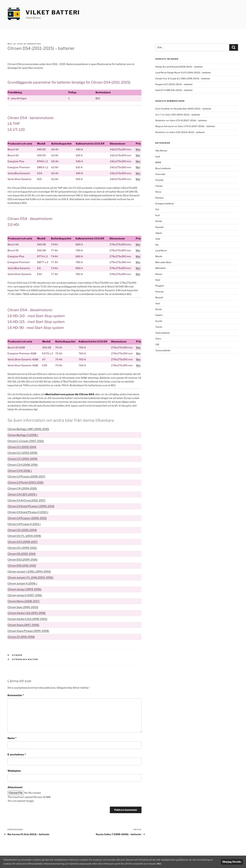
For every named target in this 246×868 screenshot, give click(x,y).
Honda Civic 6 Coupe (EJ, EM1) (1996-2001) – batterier (183, 78)
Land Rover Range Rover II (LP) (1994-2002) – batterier (183, 72)
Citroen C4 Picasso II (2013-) (24, 524)
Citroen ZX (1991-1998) (21, 637)
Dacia (158, 192)
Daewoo (159, 198)
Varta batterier (163, 333)
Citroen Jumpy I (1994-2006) (24, 589)
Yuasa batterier (163, 350)
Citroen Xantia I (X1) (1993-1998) (27, 613)
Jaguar (159, 233)
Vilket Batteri (53, 12)
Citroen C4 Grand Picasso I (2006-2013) (31, 506)
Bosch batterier (163, 168)
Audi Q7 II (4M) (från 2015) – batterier (174, 90)
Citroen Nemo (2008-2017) (24, 601)
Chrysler (159, 180)
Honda (159, 221)
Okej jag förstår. (232, 862)
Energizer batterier (165, 203)
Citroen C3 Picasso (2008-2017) (26, 476)
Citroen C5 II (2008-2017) (23, 542)
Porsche (159, 292)
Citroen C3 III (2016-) (20, 471)
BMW (158, 162)
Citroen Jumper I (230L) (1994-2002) (29, 572)
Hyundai (159, 227)
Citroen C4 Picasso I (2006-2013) (27, 518)
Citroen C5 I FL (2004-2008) (24, 536)
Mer (138, 149)
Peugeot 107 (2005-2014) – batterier (174, 84)
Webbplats (14, 771)
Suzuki (159, 321)
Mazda (159, 256)
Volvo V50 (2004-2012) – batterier (183, 115)
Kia (157, 245)
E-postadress (17, 755)
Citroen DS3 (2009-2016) (23, 560)
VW (157, 344)
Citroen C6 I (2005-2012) (22, 548)
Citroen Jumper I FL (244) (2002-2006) (30, 577)
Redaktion (34, 44)
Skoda (159, 309)
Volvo (158, 339)
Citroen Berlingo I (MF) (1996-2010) (28, 429)
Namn (12, 738)
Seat (158, 303)
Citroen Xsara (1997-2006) (23, 625)
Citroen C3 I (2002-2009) (23, 459)
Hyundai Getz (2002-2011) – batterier (193, 109)
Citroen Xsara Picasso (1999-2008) (28, 631)
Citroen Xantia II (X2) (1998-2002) (27, 619)
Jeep (158, 239)
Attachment (15, 787)
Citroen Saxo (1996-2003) (23, 607)
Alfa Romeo (161, 151)
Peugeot (160, 286)
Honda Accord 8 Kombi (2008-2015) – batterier (179, 67)
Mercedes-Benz (163, 262)
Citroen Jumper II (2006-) (22, 583)
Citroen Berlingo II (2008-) (23, 435)
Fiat (157, 209)
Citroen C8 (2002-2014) (22, 554)
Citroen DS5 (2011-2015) (22, 566)
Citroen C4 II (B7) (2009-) (22, 494)
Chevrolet (160, 174)
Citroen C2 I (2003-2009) (23, 453)
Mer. (166, 864)
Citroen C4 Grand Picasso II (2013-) (28, 512)
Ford (158, 215)
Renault (159, 297)
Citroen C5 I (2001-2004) (22, 530)
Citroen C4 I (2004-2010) (22, 488)
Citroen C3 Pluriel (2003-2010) (25, 482)
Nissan (159, 274)
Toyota (159, 327)
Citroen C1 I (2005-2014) (22, 447)
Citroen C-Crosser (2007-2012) (26, 441)
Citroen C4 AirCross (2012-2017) (27, 500)
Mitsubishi (160, 268)
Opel (158, 280)
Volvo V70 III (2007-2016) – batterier (188, 120)
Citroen (17, 655)
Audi (158, 157)
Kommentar (16, 695)
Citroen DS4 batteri (25, 659)
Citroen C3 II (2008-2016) (23, 465)
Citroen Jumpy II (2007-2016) (25, 595)
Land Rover (161, 250)
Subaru (159, 315)
